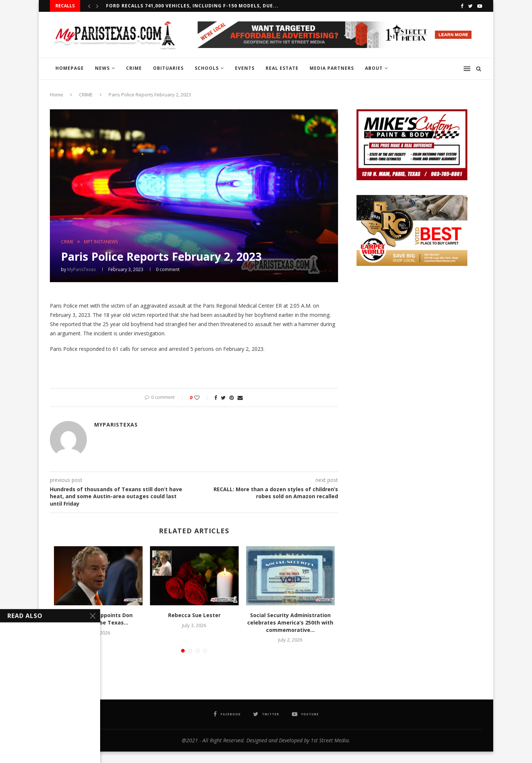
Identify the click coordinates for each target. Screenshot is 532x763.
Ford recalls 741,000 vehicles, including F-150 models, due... (192, 6)
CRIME (134, 68)
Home (57, 95)
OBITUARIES (168, 68)
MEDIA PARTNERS (332, 68)
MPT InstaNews (101, 242)
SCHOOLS (207, 68)
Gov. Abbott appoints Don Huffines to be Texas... (98, 619)
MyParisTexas (81, 269)
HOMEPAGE (70, 68)
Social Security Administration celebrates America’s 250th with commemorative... (290, 622)
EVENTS (245, 68)
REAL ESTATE (282, 68)
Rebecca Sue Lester (194, 615)
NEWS (102, 68)
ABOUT (374, 68)
